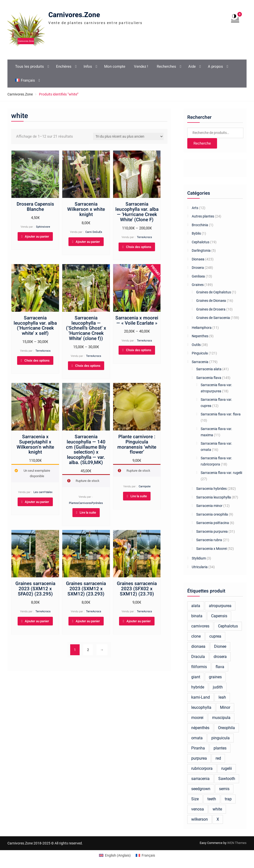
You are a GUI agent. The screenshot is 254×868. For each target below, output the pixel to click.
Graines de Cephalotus (214, 292)
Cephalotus (201, 242)
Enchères (64, 66)
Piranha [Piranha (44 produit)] (198, 748)
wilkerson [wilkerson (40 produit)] (200, 819)
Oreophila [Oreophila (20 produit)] (226, 728)
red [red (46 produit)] (218, 758)
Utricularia (200, 567)
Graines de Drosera (211, 309)
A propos (215, 66)
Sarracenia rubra (209, 540)
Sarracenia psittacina (213, 523)
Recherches (166, 66)
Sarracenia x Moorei (211, 549)
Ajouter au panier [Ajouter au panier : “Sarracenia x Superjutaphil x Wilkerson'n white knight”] (37, 502)
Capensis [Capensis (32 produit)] (219, 616)
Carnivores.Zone (74, 15)
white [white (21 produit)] (217, 809)
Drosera (198, 268)
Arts (195, 208)
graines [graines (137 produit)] (215, 677)
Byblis (196, 233)
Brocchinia (200, 225)
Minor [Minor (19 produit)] (225, 707)
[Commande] (128, 136)
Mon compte (115, 66)
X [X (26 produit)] (218, 819)
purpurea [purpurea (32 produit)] (199, 758)
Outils (196, 345)
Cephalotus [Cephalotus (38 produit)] (228, 626)
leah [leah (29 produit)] (222, 697)
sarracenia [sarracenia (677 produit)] (200, 779)
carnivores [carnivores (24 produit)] (200, 626)
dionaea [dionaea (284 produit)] (198, 646)
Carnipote (145, 486)
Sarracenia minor (209, 506)
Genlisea (198, 276)
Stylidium (199, 558)
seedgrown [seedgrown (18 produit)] (201, 789)
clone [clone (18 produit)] (196, 636)
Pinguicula (200, 353)
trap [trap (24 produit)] (228, 799)
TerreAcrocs (144, 237)
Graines (198, 285)
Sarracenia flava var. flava (221, 414)
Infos (88, 66)
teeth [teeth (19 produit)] (212, 799)
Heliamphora (202, 328)
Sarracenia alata (209, 369)
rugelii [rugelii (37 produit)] (227, 768)
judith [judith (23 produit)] (218, 687)
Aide (192, 66)
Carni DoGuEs (94, 232)
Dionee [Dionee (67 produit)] (220, 646)
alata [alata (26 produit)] (196, 606)
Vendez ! (141, 66)
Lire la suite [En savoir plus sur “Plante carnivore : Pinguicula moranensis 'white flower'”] (139, 496)
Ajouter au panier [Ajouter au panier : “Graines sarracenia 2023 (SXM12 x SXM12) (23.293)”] (88, 621)
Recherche (202, 143)
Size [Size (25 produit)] (195, 799)
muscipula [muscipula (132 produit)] (221, 718)
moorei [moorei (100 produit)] (197, 718)
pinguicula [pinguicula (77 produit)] (221, 738)
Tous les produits (30, 66)
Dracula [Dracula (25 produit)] (198, 657)
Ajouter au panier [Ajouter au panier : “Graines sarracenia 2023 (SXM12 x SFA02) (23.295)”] (37, 621)
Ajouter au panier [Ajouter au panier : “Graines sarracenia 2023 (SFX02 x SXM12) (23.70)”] (139, 621)
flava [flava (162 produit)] (220, 667)
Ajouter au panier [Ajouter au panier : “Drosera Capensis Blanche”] (37, 236)
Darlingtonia (201, 250)
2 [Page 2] (88, 650)
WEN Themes (237, 843)
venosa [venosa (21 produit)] (198, 809)
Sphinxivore (43, 227)
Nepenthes (200, 336)
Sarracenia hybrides (211, 489)
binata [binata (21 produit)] (197, 616)
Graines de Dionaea (211, 301)
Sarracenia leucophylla (214, 497)
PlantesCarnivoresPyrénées (86, 503)
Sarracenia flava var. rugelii (221, 473)
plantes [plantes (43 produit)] (220, 748)
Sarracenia (200, 362)
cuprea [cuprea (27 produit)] (215, 636)
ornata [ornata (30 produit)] (197, 738)
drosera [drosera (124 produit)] (220, 657)
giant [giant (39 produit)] (196, 677)
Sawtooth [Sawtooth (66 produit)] (227, 779)
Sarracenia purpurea (212, 531)
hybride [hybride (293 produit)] (198, 687)
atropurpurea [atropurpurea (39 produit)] (220, 606)
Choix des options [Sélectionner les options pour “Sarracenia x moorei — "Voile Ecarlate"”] (139, 350)
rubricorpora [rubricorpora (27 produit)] (202, 768)
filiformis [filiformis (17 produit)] (199, 667)
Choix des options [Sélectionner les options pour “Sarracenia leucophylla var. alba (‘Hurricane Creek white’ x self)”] (37, 360)
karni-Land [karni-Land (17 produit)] (201, 697)
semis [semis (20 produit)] (224, 789)
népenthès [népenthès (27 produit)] (200, 728)
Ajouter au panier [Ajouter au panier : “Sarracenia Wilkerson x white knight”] (88, 242)
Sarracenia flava (209, 378)
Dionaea (198, 259)
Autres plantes (203, 216)
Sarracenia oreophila (212, 514)
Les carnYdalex (43, 492)
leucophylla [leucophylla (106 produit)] (201, 707)
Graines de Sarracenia (213, 318)
